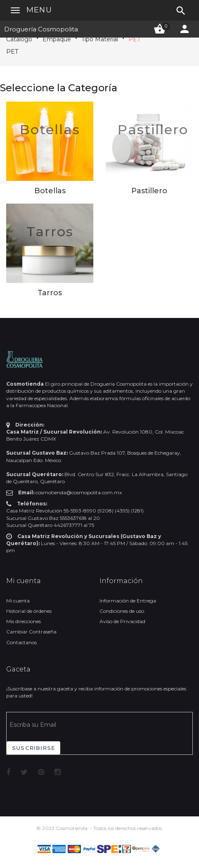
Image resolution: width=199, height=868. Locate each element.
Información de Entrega (128, 601)
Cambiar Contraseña (31, 632)
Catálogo (19, 39)
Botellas (50, 129)
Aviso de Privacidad (122, 621)
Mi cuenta (18, 601)
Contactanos (21, 642)
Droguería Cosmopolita (41, 29)
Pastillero (153, 129)
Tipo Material (100, 39)
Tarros (50, 231)
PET (134, 39)
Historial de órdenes (29, 611)
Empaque (57, 39)
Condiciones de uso (122, 611)
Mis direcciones (24, 621)
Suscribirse (33, 748)
